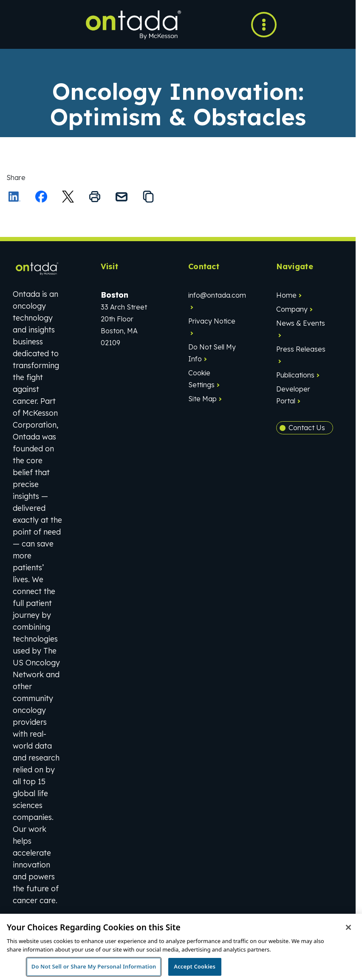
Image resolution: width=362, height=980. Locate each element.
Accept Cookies (195, 966)
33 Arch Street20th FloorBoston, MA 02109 (124, 319)
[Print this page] (95, 197)
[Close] (348, 927)
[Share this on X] (68, 197)
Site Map (202, 399)
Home (286, 295)
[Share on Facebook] (41, 197)
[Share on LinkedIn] (14, 197)
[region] (181, 947)
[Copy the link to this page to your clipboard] (148, 197)
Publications (295, 375)
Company (292, 309)
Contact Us (307, 428)
